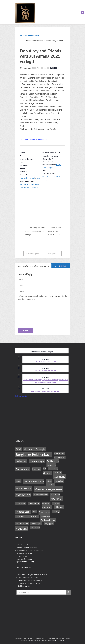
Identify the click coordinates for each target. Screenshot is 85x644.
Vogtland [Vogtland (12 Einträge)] (22, 528)
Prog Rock (32, 178)
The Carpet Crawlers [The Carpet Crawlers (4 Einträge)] (48, 520)
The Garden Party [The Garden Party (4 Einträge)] (22, 524)
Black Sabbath (25, 184)
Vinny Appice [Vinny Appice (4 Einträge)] (49, 524)
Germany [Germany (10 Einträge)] (60, 477)
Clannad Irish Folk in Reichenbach (30, 580)
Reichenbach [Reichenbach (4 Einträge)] (59, 507)
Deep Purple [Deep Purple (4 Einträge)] (51, 465)
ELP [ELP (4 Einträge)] (44, 469)
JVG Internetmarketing (25, 553)
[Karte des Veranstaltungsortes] (31, 206)
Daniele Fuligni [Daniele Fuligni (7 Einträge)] (37, 461)
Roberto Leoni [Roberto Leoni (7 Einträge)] (23, 512)
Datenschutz (54, 641)
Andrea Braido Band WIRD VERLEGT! (55, 231)
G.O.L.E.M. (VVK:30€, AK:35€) (45, 362)
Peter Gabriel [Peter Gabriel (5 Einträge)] (34, 503)
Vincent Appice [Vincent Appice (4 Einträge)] (36, 524)
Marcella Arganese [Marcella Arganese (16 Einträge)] (48, 489)
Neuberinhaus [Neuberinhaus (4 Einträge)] (21, 503)
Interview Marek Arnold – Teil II (29, 583)
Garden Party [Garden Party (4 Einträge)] (53, 469)
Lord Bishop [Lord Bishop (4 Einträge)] (59, 481)
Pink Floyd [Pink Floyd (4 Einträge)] (56, 503)
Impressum (45, 641)
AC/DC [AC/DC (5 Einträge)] (19, 449)
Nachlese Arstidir (24, 586)
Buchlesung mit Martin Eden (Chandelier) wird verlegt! (35, 231)
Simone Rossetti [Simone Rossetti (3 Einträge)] (45, 516)
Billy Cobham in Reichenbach (28, 577)
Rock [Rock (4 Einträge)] (35, 511)
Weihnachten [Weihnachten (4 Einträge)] (35, 527)
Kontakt (62, 641)
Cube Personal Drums (24, 545)
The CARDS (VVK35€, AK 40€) (46, 371)
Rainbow (35, 187)
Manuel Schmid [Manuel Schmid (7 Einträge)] (24, 488)
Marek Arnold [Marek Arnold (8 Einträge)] (23, 495)
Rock (38, 178)
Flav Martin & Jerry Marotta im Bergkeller (32, 575)
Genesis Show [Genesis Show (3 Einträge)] (58, 472)
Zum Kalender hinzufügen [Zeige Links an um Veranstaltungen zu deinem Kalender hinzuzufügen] (34, 140)
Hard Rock (23, 178)
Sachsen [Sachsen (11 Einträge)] (44, 512)
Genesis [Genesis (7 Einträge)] (47, 473)
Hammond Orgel (26, 187)
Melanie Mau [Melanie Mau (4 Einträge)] (55, 494)
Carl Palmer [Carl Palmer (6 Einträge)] (21, 461)
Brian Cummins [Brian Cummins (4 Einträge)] (60, 457)
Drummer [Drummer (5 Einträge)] (36, 469)
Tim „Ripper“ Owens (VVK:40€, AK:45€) (45, 391)
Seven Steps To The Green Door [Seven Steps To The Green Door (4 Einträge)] (27, 517)
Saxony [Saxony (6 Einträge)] (56, 512)
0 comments (59, 265)
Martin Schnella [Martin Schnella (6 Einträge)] (41, 494)
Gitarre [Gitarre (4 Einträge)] (18, 481)
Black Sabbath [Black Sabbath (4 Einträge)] (59, 453)
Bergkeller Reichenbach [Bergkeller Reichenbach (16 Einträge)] (34, 455)
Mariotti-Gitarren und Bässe (27, 548)
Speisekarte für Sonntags (25, 562)
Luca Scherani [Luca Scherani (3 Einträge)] (50, 485)
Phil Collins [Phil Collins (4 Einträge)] (46, 503)
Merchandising (22, 556)
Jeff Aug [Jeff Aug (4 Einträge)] (49, 481)
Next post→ (53, 254)
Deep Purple (35, 184)
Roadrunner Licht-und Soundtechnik (30, 550)
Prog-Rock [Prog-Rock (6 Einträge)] (47, 507)
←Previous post (32, 254)
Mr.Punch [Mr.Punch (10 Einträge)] (57, 499)
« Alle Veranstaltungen (29, 35)
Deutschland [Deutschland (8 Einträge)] (23, 469)
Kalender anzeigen (22, 396)
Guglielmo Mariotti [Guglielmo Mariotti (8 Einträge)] (34, 482)
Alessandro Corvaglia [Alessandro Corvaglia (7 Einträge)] (35, 449)
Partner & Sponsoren (24, 559)
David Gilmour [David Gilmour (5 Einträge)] (53, 461)
